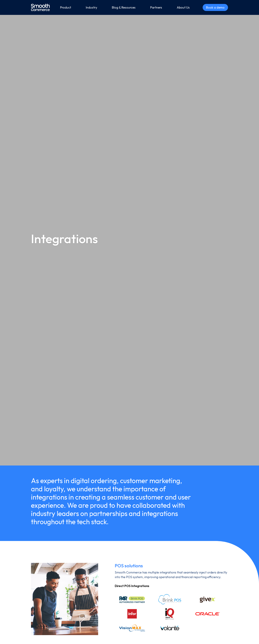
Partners (156, 7)
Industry (91, 7)
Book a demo (215, 7)
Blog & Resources (124, 7)
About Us (183, 7)
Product (66, 7)
